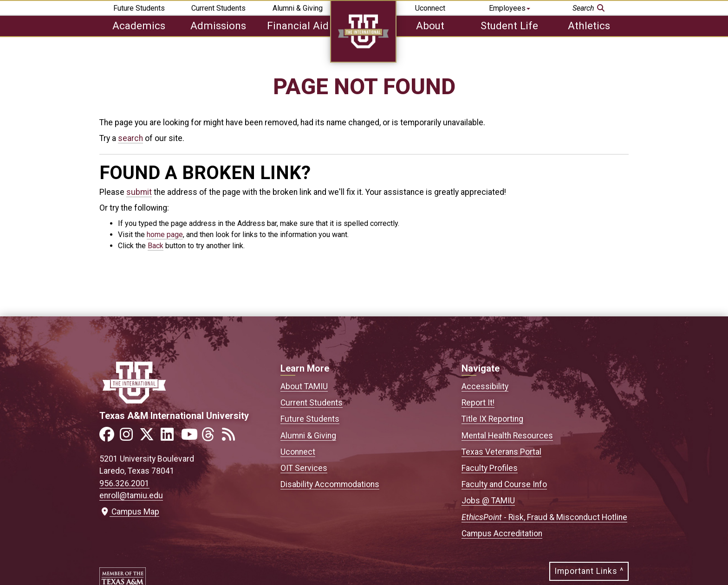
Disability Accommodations (330, 484)
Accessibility (485, 386)
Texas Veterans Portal (501, 452)
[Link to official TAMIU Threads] (211, 437)
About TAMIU (304, 386)
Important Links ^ (589, 571)
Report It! (478, 403)
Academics (139, 26)
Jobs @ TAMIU (488, 501)
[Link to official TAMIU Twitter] (149, 437)
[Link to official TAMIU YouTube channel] (190, 437)
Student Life (509, 26)
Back (156, 246)
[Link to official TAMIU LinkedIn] (170, 437)
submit (139, 192)
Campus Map (129, 512)
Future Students (139, 8)
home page (165, 235)
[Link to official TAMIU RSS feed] (231, 437)
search (130, 138)
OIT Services (304, 468)
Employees (510, 8)
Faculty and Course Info (504, 484)
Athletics (589, 26)
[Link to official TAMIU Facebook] (109, 437)
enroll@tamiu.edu (131, 495)
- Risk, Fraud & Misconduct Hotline (544, 517)
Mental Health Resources (507, 436)
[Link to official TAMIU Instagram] (129, 437)
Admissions (218, 26)
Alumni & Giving (298, 8)
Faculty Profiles (490, 468)
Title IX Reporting (492, 419)
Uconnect (430, 8)
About (430, 26)
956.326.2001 (124, 483)
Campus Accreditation (502, 534)
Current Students (218, 8)
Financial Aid (298, 26)
